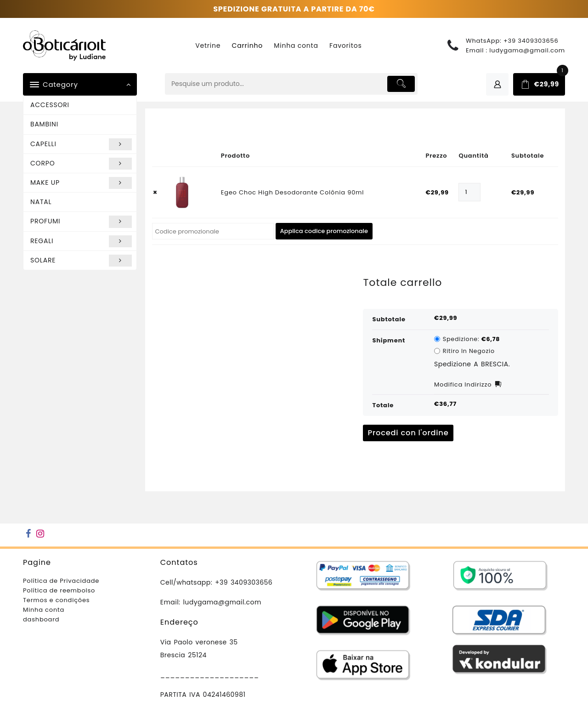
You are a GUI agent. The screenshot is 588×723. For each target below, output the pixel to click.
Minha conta (44, 610)
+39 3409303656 (531, 41)
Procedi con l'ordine (408, 433)
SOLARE (81, 261)
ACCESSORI (50, 105)
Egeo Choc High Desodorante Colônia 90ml (293, 192)
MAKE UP (81, 183)
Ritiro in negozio (469, 351)
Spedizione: (472, 339)
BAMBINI (44, 124)
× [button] (155, 192)
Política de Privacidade (61, 581)
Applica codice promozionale (324, 231)
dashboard (41, 619)
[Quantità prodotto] (469, 192)
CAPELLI (81, 144)
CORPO (81, 164)
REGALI (81, 241)
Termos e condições (56, 600)
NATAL (41, 202)
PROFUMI (81, 222)
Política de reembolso (59, 590)
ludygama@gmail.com (527, 50)
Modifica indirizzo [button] (463, 384)
